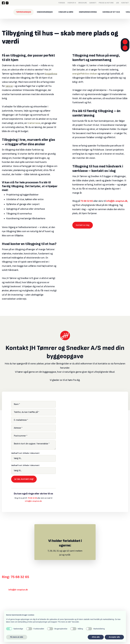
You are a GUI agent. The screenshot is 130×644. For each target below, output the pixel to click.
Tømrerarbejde (23, 12)
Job (117, 3)
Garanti (93, 3)
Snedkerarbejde (45, 12)
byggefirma (51, 74)
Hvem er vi (72, 3)
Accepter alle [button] (114, 637)
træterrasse (34, 123)
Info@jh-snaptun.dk (18, 590)
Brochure (83, 3)
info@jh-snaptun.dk (117, 201)
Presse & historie (106, 3)
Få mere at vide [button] (17, 637)
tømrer (9, 86)
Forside (62, 3)
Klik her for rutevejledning (14, 604)
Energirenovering (88, 12)
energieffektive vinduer (85, 74)
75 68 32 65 (87, 201)
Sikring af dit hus (111, 12)
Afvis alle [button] (96, 637)
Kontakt (125, 3)
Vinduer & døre (66, 12)
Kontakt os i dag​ (83, 225)
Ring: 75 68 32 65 (15, 577)
